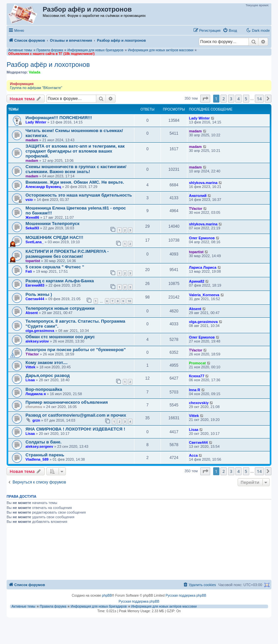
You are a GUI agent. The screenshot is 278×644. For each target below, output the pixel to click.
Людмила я (36, 394)
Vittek (30, 367)
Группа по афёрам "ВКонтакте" (36, 88)
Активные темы (20, 50)
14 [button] (259, 99)
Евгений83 (35, 285)
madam (32, 140)
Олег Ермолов (202, 238)
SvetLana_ (35, 242)
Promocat (197, 363)
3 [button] (231, 99)
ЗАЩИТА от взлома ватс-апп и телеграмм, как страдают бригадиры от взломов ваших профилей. (75, 151)
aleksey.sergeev (39, 446)
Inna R (195, 390)
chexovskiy (199, 403)
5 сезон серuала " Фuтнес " (55, 267)
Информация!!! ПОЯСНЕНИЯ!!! (59, 118)
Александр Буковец (43, 187)
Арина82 (197, 281)
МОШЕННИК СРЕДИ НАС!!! (54, 237)
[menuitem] (230, 30)
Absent (32, 313)
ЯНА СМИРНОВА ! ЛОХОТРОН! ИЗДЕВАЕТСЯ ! (75, 429)
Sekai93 (32, 228)
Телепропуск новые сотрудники (60, 308)
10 (129, 301)
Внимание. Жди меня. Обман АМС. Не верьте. (75, 182)
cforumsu (34, 407)
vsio (29, 200)
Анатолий (198, 196)
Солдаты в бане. (44, 442)
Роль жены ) (39, 294)
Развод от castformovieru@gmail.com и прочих (76, 415)
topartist (33, 261)
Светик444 (35, 299)
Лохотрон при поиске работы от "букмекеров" (76, 350)
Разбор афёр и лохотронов (48, 65)
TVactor (196, 208)
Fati (29, 271)
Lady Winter (36, 122)
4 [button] (238, 99)
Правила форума (50, 50)
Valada (35, 72)
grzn (36, 420)
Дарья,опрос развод (48, 375)
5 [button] (246, 99)
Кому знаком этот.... (46, 363)
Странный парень (45, 455)
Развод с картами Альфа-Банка (60, 281)
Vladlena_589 (37, 459)
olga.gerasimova (40, 331)
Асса (193, 455)
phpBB (107, 596)
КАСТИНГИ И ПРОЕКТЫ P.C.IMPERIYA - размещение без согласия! (67, 254)
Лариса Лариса (203, 267)
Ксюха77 (197, 376)
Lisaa (30, 380)
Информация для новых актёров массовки (161, 50)
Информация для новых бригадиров (95, 50)
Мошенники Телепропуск (52, 224)
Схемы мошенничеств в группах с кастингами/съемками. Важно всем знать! (76, 169)
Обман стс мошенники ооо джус (60, 337)
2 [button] (224, 99)
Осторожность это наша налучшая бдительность (79, 195)
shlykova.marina (203, 183)
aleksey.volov (37, 341)
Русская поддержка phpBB (186, 596)
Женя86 (32, 217)
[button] (205, 99)
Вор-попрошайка (44, 389)
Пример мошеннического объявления (67, 402)
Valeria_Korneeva (204, 295)
